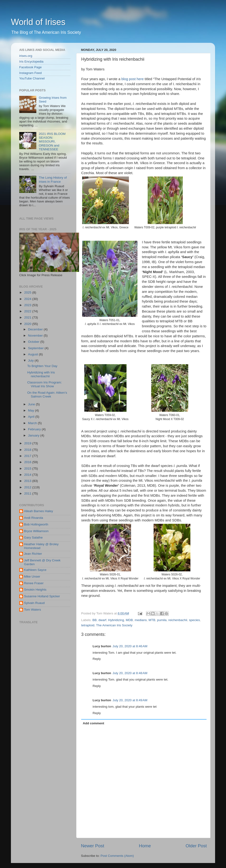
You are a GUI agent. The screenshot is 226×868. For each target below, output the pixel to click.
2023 (28, 305)
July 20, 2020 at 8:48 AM (130, 673)
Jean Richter (33, 554)
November (36, 336)
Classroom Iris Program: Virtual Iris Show (45, 384)
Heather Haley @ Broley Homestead (41, 546)
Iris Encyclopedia (31, 61)
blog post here (132, 79)
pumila (162, 620)
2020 (28, 324)
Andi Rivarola (33, 518)
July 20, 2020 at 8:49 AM (130, 700)
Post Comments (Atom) (117, 856)
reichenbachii (178, 620)
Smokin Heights (35, 590)
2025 (28, 292)
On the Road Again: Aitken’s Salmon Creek (47, 395)
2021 (28, 317)
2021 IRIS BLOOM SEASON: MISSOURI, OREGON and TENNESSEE (52, 142)
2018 (28, 450)
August (33, 354)
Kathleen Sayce (35, 570)
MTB (152, 620)
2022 (28, 311)
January (34, 435)
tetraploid (88, 625)
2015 (28, 468)
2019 (28, 443)
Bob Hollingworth (36, 524)
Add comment (94, 723)
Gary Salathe (33, 537)
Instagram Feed (31, 73)
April (32, 417)
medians (141, 620)
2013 (28, 481)
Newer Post (93, 846)
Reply (97, 659)
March (33, 423)
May (31, 410)
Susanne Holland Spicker (42, 596)
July (31, 360)
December (36, 329)
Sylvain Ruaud (34, 603)
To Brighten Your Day (42, 366)
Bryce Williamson (36, 531)
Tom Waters (33, 610)
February (35, 429)
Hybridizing (116, 620)
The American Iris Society (114, 625)
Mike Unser (32, 576)
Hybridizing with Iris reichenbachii (41, 374)
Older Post (196, 846)
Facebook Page (31, 67)
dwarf (102, 620)
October (34, 342)
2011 (28, 493)
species (194, 620)
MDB (129, 620)
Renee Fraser (34, 583)
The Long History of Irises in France (53, 179)
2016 (28, 462)
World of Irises (38, 22)
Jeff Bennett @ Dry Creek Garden (42, 562)
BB (94, 620)
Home (145, 846)
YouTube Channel (32, 78)
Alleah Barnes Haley (38, 511)
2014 (28, 475)
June (32, 404)
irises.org (26, 56)
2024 (28, 299)
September (36, 348)
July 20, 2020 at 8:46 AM (130, 646)
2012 (28, 487)
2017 (28, 456)
